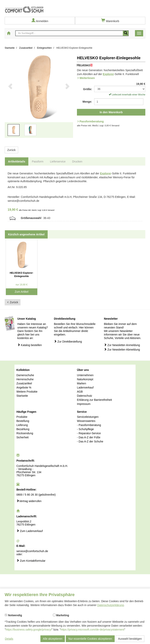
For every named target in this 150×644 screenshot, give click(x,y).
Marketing (61, 615)
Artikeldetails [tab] (17, 161)
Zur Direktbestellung (68, 341)
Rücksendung (25, 433)
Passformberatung (92, 121)
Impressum (84, 404)
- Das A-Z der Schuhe (90, 441)
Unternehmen (85, 375)
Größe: (88, 89)
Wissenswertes (86, 421)
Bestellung (23, 421)
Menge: (87, 102)
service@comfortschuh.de (32, 551)
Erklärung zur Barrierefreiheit (94, 400)
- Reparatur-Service (89, 433)
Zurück (11, 150)
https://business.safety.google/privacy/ (29, 630)
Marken (82, 383)
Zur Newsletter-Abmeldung (122, 349)
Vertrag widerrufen (29, 501)
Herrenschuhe (25, 379)
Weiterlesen (87, 78)
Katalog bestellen (30, 345)
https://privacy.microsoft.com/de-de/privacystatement (92, 630)
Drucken (77, 161)
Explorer (108, 74)
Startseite (22, 396)
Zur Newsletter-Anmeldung (122, 345)
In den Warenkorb (111, 112)
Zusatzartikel (24, 383)
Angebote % (24, 387)
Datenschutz (85, 396)
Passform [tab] (38, 161)
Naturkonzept (85, 379)
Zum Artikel (21, 292)
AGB (80, 392)
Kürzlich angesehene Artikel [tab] (26, 234)
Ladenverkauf (85, 387)
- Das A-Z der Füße (89, 437)
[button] (10, 98)
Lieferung (22, 425)
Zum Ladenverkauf (30, 531)
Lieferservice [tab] (58, 161)
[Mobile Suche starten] (126, 33)
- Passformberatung (89, 425)
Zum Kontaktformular (31, 561)
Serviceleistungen (88, 417)
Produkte (22, 417)
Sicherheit (22, 437)
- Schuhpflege (85, 429)
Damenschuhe (25, 375)
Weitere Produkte (27, 392)
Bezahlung (23, 429)
